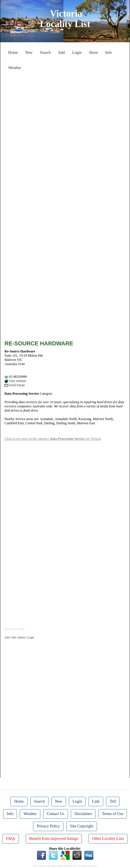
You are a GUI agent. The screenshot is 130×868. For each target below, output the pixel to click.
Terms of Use (113, 814)
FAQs (10, 839)
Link (96, 801)
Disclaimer (83, 814)
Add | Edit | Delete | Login (19, 637)
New (29, 53)
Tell (113, 801)
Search (45, 53)
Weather (15, 68)
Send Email (15, 385)
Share (93, 53)
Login (77, 53)
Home (13, 53)
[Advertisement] (65, 138)
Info (108, 53)
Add (61, 53)
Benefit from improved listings (54, 839)
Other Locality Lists (108, 839)
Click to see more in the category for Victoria (53, 439)
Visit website (15, 381)
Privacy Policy (48, 826)
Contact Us (56, 814)
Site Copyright (81, 826)
